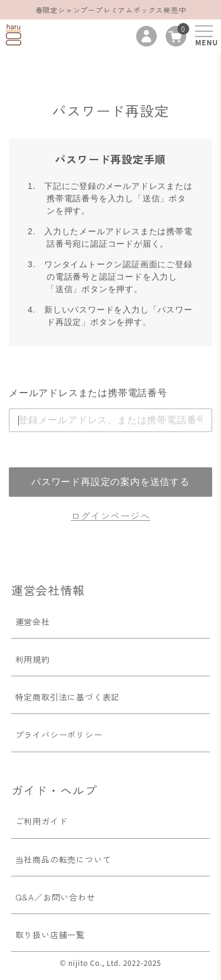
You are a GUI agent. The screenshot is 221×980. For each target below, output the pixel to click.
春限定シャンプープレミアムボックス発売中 (111, 10)
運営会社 (33, 622)
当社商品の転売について (63, 859)
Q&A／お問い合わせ (55, 897)
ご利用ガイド (42, 821)
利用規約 (33, 659)
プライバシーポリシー (59, 735)
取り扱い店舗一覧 (50, 935)
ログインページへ (110, 516)
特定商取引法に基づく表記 (68, 697)
